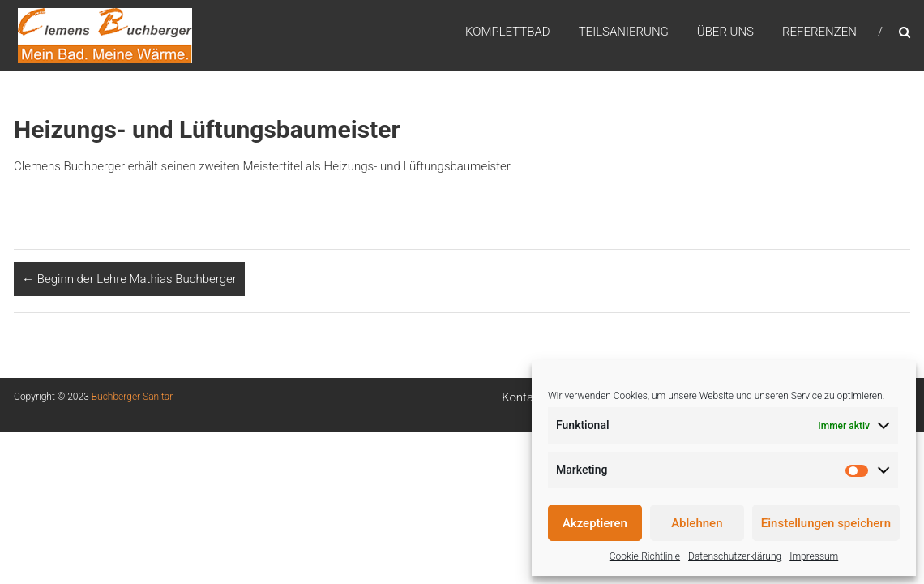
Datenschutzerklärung (735, 556)
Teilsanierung (624, 32)
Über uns (725, 32)
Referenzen (819, 32)
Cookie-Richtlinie (645, 556)
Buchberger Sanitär (132, 397)
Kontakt (522, 397)
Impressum (814, 556)
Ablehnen (697, 523)
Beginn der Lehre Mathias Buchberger (129, 279)
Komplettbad (508, 32)
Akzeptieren (595, 523)
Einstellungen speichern (826, 523)
